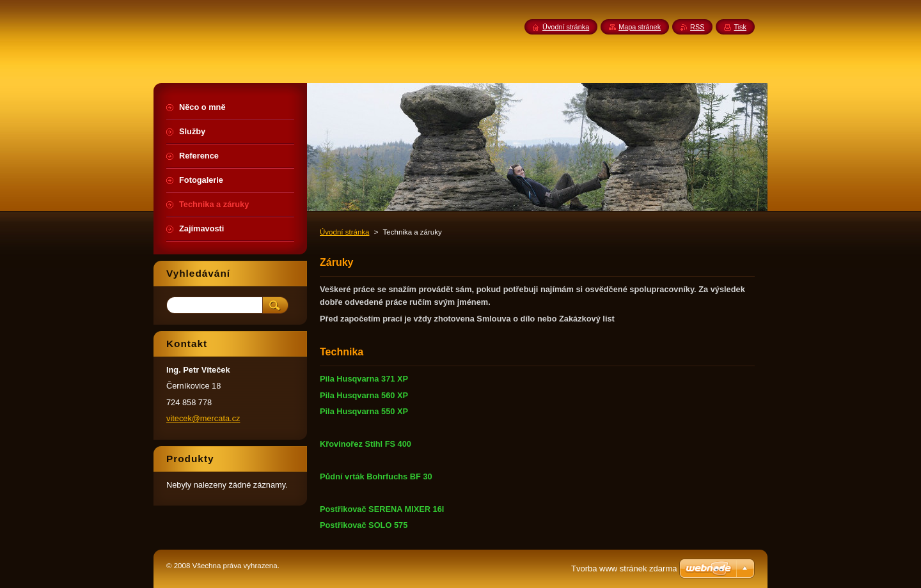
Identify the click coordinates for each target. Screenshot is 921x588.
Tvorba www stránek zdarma (624, 569)
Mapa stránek (640, 27)
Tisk (740, 27)
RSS (697, 27)
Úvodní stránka (344, 232)
